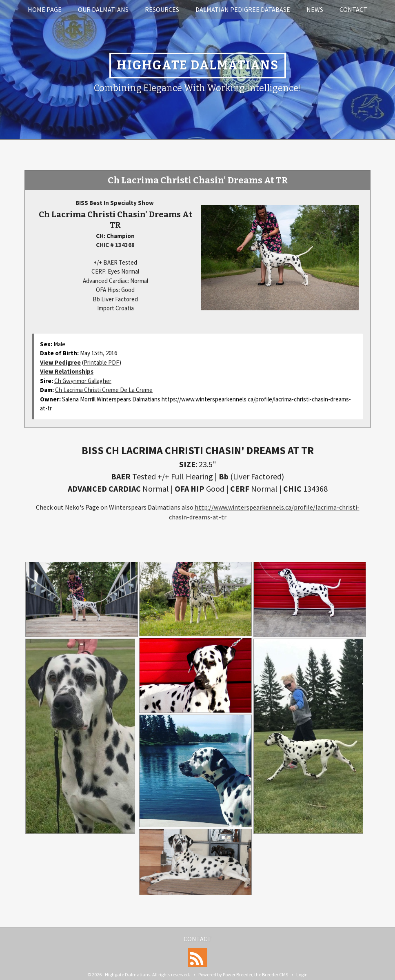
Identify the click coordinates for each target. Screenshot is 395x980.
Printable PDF (101, 362)
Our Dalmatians (103, 9)
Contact (353, 9)
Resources (162, 9)
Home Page (45, 9)
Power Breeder (237, 974)
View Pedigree (60, 362)
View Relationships (67, 371)
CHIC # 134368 (115, 245)
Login (302, 974)
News (315, 9)
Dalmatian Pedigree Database (243, 9)
